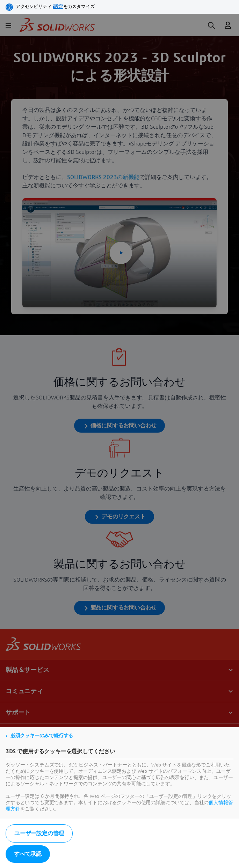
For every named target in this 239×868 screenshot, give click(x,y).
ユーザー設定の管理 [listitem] (39, 833)
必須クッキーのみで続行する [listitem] (42, 736)
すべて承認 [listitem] (28, 854)
